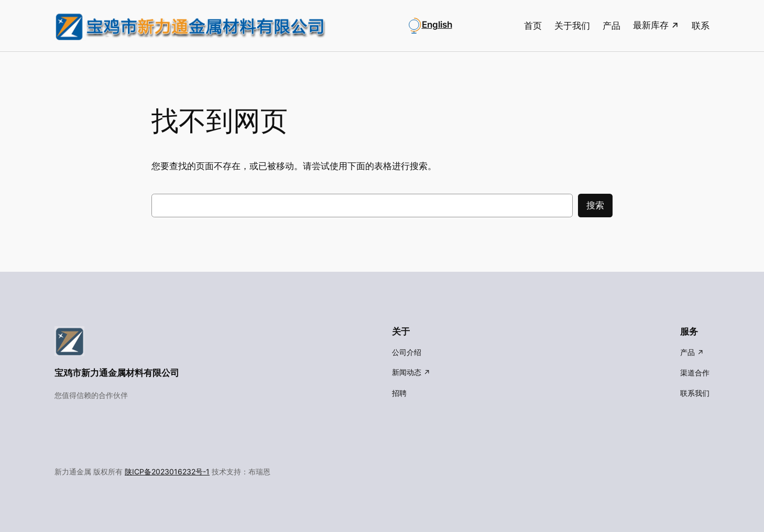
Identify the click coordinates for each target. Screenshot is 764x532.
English (437, 25)
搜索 (595, 205)
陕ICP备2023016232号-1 (167, 472)
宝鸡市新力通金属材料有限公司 (117, 373)
